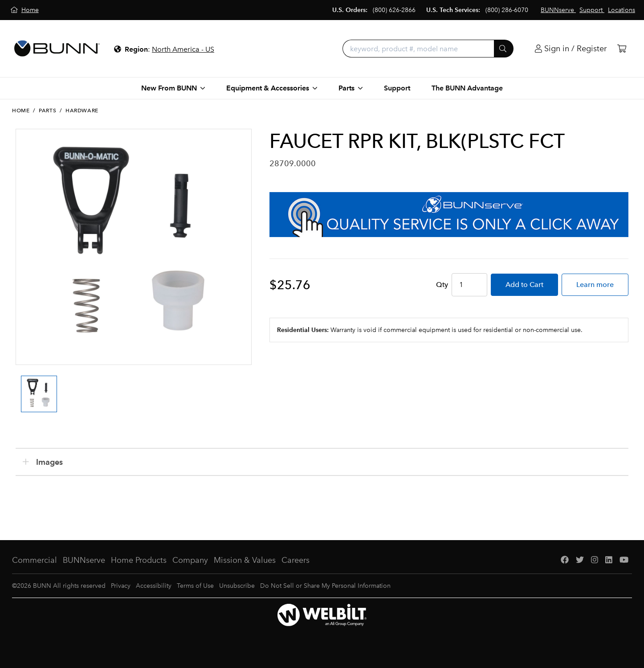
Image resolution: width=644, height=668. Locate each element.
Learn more (595, 285)
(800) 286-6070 (507, 10)
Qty (442, 285)
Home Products (139, 560)
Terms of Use (195, 586)
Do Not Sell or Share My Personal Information (325, 586)
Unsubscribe (237, 586)
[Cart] (622, 49)
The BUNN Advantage (467, 88)
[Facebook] (565, 560)
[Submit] (504, 49)
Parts (47, 111)
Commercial (35, 560)
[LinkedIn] (609, 560)
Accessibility (154, 586)
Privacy (121, 586)
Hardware (82, 111)
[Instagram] (595, 560)
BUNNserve (84, 560)
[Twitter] (580, 560)
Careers (296, 560)
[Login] (571, 49)
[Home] (25, 10)
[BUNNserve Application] (449, 215)
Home (21, 111)
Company (190, 560)
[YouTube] (624, 560)
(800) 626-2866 (394, 10)
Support (397, 88)
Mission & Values (245, 560)
